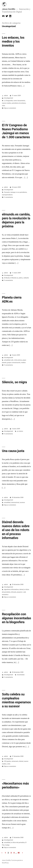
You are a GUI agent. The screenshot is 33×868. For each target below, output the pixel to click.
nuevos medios (7, 103)
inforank (13, 592)
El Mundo (7, 278)
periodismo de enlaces (19, 103)
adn (12, 360)
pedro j (21, 278)
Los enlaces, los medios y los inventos (13, 42)
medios (23, 363)
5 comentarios (8, 280)
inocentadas (21, 675)
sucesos (22, 502)
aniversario (15, 761)
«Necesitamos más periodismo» (15, 785)
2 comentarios (8, 197)
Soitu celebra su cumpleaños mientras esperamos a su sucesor (16, 700)
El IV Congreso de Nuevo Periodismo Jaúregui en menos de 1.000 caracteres (16, 131)
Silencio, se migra (14, 382)
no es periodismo (22, 192)
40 (19, 853)
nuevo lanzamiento (19, 101)
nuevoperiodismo (7, 195)
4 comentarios (8, 434)
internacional (15, 502)
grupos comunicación (14, 363)
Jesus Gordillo (9, 9)
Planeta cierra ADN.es (12, 299)
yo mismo (20, 431)
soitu (3, 106)
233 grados (8, 761)
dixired (22, 589)
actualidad (7, 360)
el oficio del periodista (18, 842)
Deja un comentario (10, 108)
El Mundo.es (14, 278)
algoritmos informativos (11, 589)
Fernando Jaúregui (10, 192)
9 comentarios (8, 365)
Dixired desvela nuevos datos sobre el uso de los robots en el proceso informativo (16, 530)
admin (6, 96)
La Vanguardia (8, 101)
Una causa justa (13, 451)
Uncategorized (8, 98)
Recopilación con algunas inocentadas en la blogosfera (16, 618)
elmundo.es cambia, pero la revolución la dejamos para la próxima (16, 220)
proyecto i (20, 592)
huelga (7, 845)
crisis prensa (18, 360)
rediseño (26, 278)
